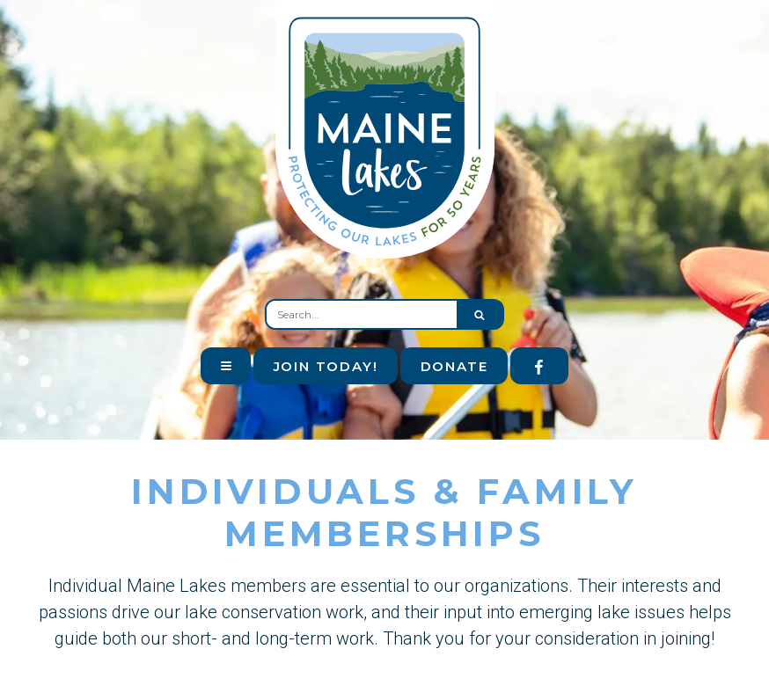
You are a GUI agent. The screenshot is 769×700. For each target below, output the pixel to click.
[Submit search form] (480, 314)
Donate (454, 366)
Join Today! (326, 366)
